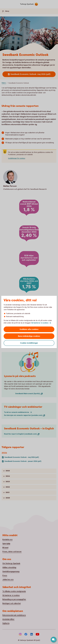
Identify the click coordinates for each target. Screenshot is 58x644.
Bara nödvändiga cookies (29, 336)
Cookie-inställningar (29, 343)
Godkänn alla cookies (29, 329)
